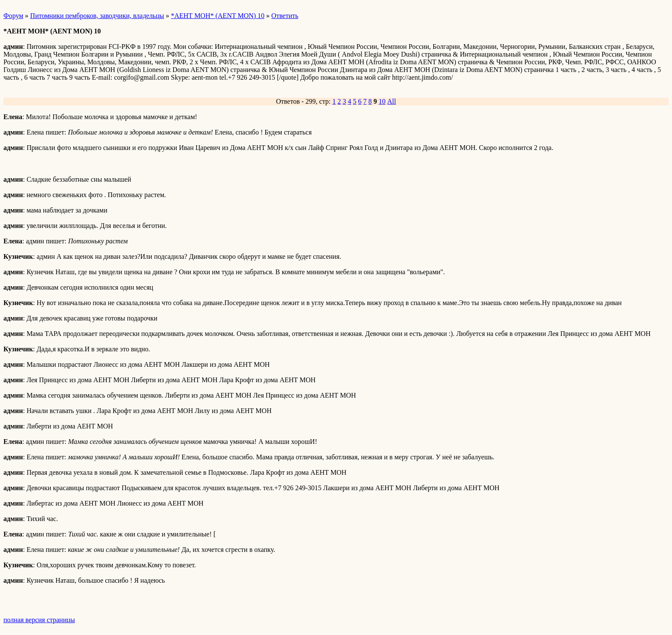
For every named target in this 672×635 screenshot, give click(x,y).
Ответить (285, 16)
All (392, 101)
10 (382, 101)
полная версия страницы (39, 620)
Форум (13, 16)
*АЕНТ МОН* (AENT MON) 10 (218, 16)
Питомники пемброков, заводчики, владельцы (97, 16)
